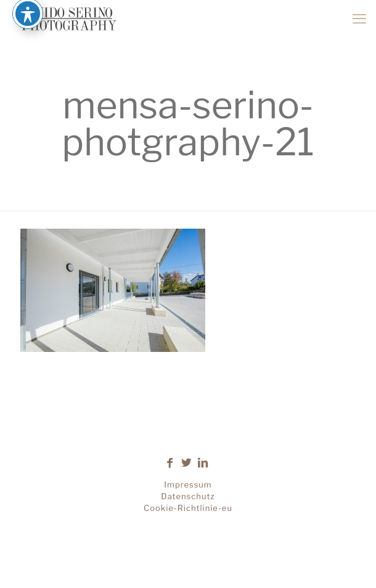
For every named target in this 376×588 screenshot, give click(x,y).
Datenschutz (188, 496)
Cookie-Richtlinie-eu (188, 508)
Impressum (188, 484)
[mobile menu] (359, 18)
